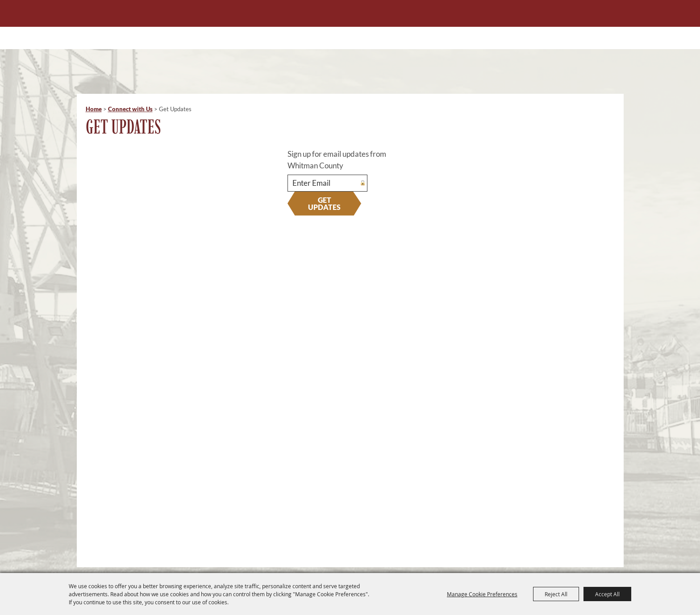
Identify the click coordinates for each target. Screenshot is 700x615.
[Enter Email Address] (327, 183)
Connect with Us (130, 109)
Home (94, 109)
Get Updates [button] (324, 203)
